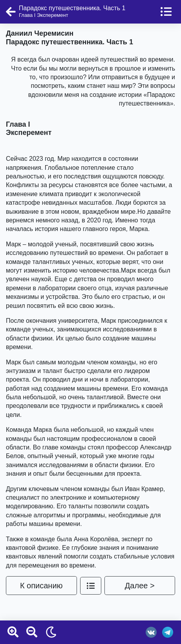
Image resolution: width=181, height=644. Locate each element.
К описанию (41, 586)
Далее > (140, 586)
